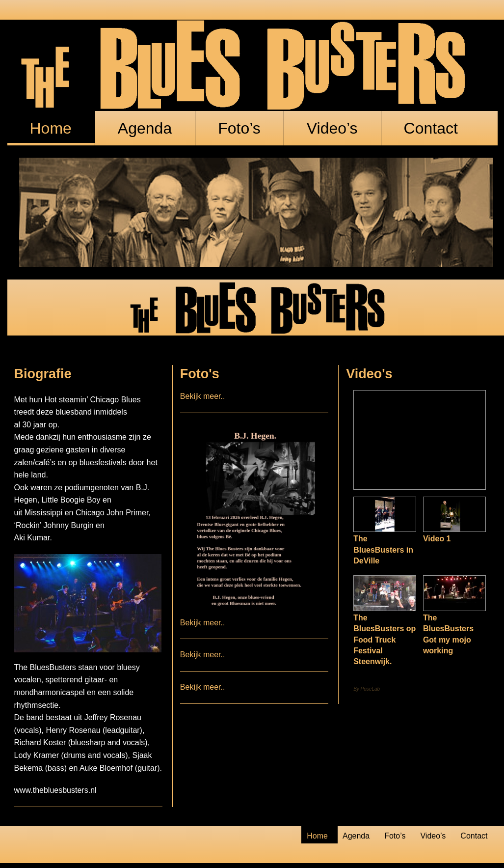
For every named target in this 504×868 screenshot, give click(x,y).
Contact (431, 128)
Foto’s (239, 128)
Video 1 (437, 539)
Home (51, 128)
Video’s (332, 128)
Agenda (145, 128)
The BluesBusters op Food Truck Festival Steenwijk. (385, 640)
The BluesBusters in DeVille (383, 550)
